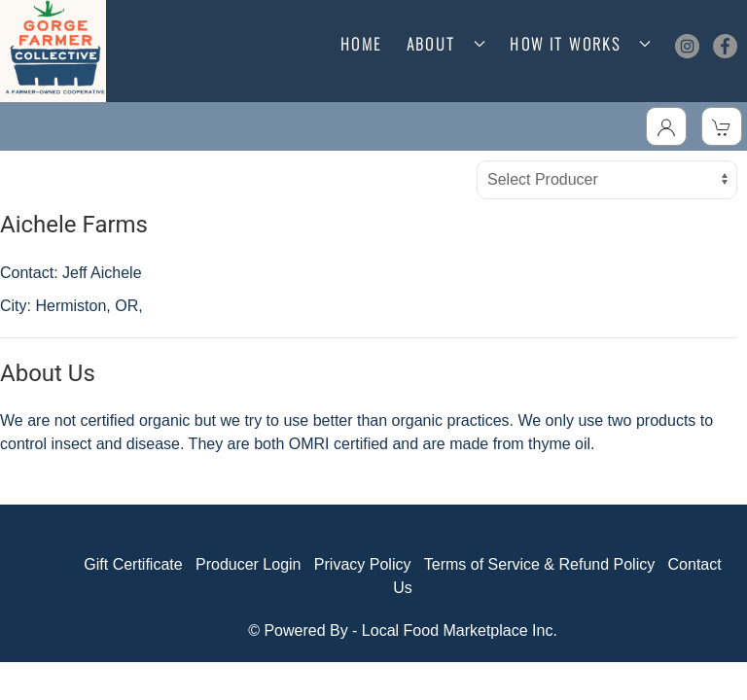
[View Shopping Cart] (722, 126)
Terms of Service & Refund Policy (539, 564)
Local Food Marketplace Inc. (460, 630)
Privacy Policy (363, 564)
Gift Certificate (133, 564)
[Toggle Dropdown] (666, 126)
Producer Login (249, 564)
